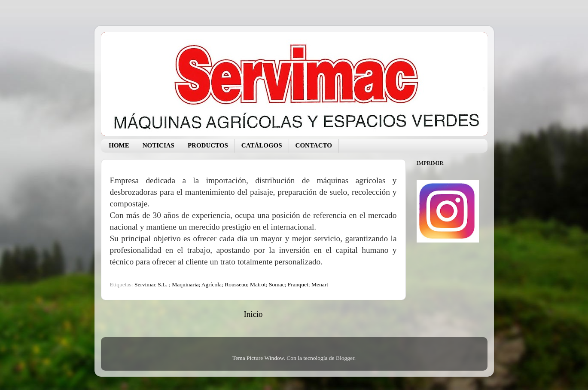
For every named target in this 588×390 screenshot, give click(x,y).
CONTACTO (314, 145)
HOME (119, 145)
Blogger (345, 358)
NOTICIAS (158, 145)
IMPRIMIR (430, 163)
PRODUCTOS (208, 145)
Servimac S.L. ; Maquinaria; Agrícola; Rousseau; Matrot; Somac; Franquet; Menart (231, 284)
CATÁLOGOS (262, 145)
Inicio (253, 314)
